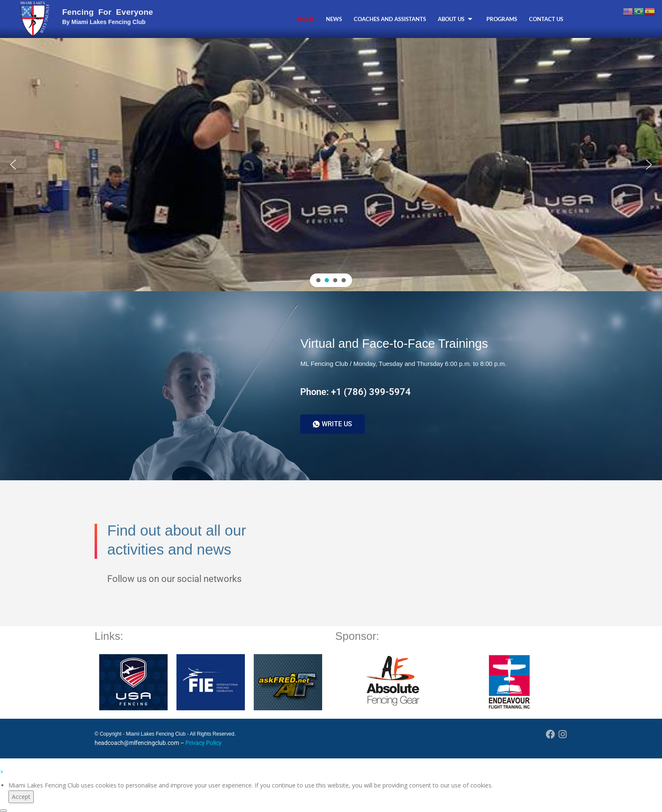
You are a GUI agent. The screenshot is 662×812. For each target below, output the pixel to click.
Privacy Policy (203, 743)
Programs (502, 19)
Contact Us (546, 19)
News (334, 19)
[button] (13, 165)
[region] (331, 165)
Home (306, 19)
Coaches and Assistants (390, 19)
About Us (456, 19)
